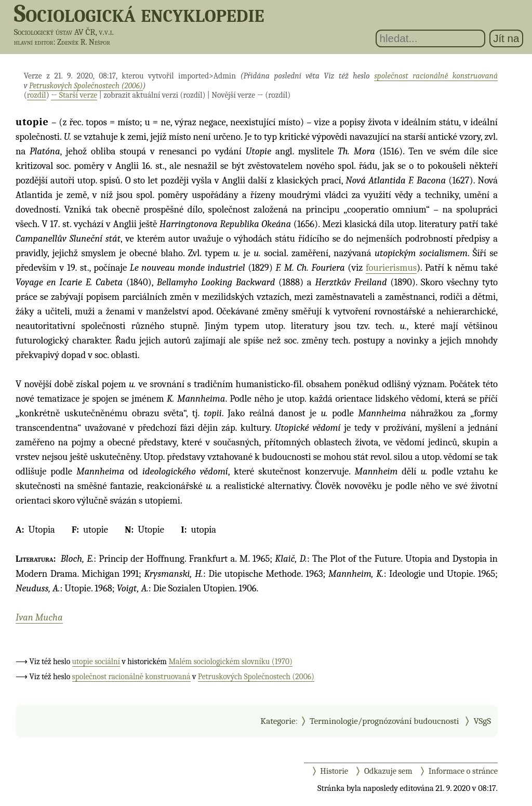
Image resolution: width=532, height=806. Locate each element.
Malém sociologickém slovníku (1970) (230, 662)
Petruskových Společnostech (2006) (86, 86)
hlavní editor (34, 42)
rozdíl (37, 95)
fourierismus (391, 268)
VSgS (482, 721)
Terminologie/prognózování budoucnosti (384, 721)
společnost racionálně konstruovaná (436, 76)
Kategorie (278, 721)
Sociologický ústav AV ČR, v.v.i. (64, 32)
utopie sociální (96, 662)
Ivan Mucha (39, 617)
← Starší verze (74, 95)
